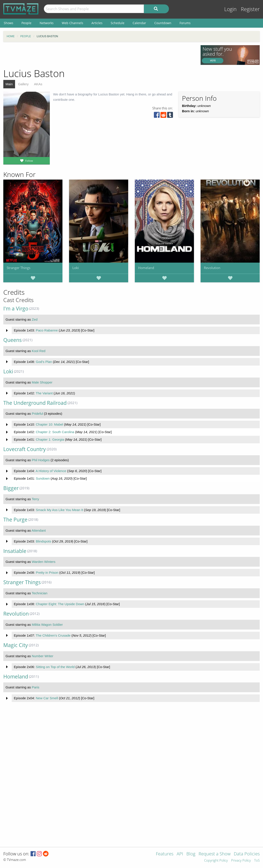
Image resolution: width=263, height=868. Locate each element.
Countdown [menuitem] (163, 23)
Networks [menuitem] (47, 23)
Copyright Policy (216, 861)
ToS (257, 861)
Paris (35, 687)
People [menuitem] (26, 23)
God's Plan (44, 362)
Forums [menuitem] (185, 23)
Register (250, 9)
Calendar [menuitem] (139, 23)
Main (9, 84)
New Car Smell (47, 698)
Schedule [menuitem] (118, 23)
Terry (35, 499)
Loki (76, 268)
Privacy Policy (241, 861)
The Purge (15, 520)
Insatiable (15, 551)
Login (230, 9)
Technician (40, 593)
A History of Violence (51, 471)
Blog (191, 854)
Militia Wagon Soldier (47, 625)
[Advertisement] (99, 55)
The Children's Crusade (53, 635)
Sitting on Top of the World (55, 667)
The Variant (44, 393)
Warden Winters (44, 562)
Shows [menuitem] (9, 23)
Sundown (43, 478)
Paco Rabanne (47, 330)
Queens (13, 340)
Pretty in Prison (47, 573)
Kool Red (39, 351)
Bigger (11, 488)
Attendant (39, 530)
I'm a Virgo (16, 309)
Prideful (37, 414)
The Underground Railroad (35, 403)
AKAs (38, 84)
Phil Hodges (41, 460)
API (180, 854)
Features (165, 854)
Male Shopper (42, 382)
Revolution (212, 268)
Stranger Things (18, 268)
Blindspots (44, 541)
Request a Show (215, 854)
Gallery (23, 84)
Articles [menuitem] (97, 23)
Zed (35, 319)
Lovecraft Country (25, 449)
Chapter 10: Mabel (49, 424)
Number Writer (42, 656)
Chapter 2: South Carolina (55, 432)
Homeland (146, 268)
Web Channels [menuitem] (73, 23)
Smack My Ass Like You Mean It (59, 510)
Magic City (16, 645)
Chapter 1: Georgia (50, 439)
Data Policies (247, 854)
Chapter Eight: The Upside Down (60, 604)
